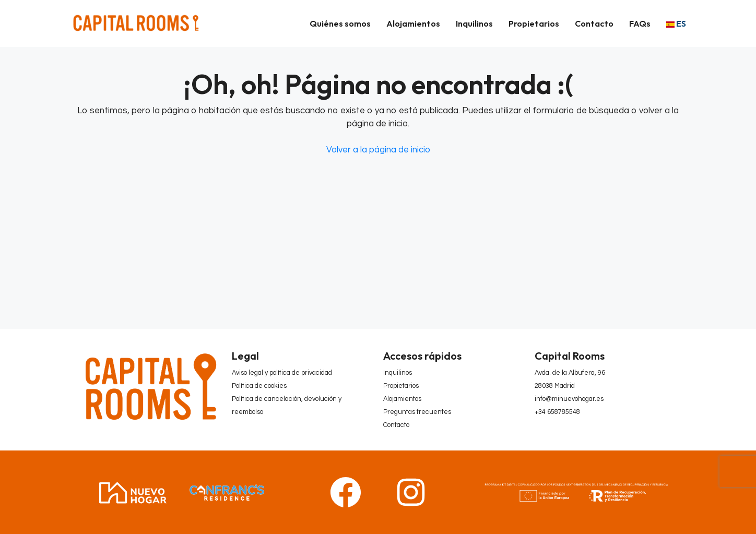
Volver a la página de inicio (378, 150)
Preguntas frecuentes (417, 412)
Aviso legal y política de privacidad (282, 373)
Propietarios (534, 23)
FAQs (640, 23)
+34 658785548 (557, 412)
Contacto (594, 23)
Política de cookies (259, 386)
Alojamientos (413, 23)
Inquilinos (474, 23)
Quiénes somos (340, 23)
